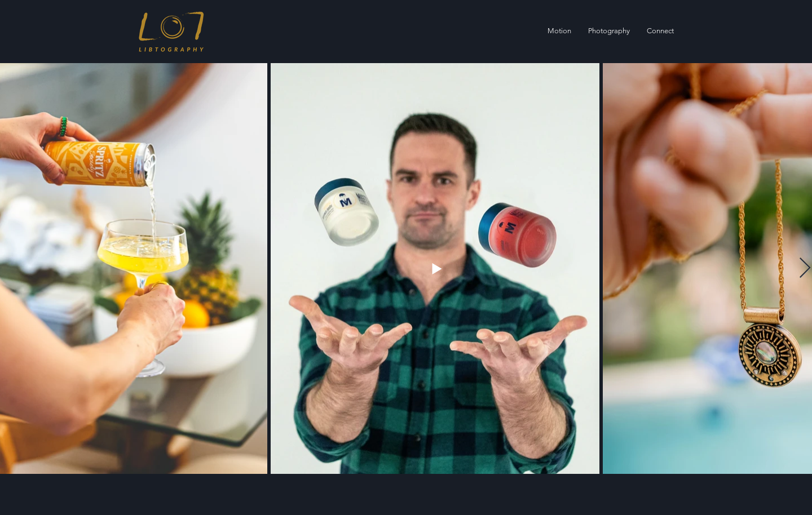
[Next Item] (805, 268)
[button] (609, 31)
